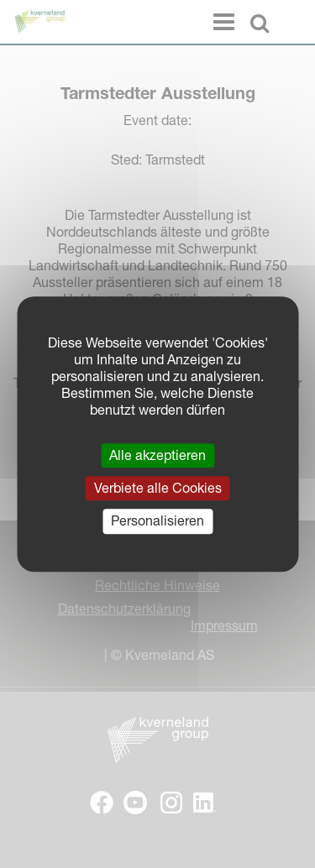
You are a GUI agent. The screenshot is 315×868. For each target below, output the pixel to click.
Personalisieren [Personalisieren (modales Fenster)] (157, 521)
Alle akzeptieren (157, 455)
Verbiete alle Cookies (158, 488)
